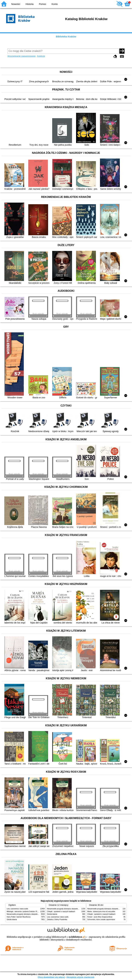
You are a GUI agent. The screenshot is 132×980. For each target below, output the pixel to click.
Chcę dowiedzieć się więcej (51, 977)
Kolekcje (41, 56)
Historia (30, 4)
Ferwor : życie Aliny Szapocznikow (100, 917)
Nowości (16, 4)
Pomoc (43, 4)
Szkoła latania (12, 920)
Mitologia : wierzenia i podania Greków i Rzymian (25, 912)
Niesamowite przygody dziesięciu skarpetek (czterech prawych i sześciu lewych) (36, 914)
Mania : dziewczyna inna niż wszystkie (101, 912)
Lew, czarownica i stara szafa (17, 909)
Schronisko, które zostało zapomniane (101, 920)
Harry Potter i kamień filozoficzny (19, 917)
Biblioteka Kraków (66, 37)
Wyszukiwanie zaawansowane (22, 56)
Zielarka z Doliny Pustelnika (57, 920)
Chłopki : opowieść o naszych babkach (61, 912)
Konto (55, 4)
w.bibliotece (77, 937)
